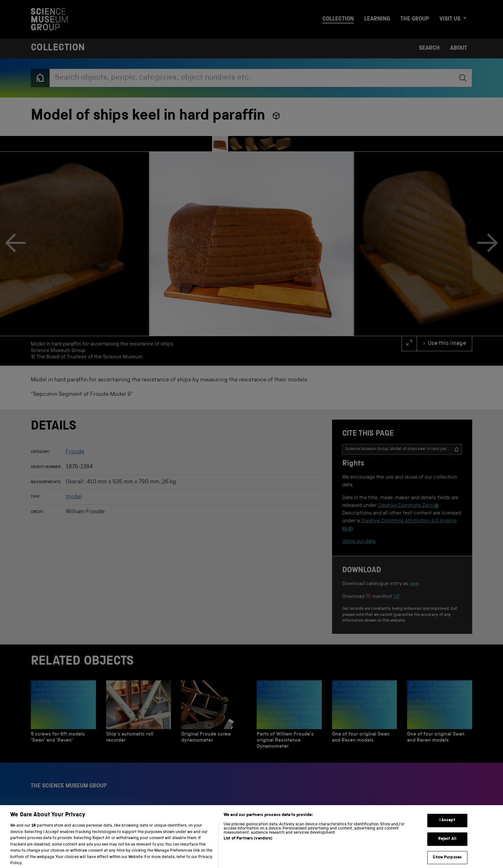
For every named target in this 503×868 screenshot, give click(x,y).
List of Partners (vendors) (248, 844)
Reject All (447, 844)
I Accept (447, 826)
